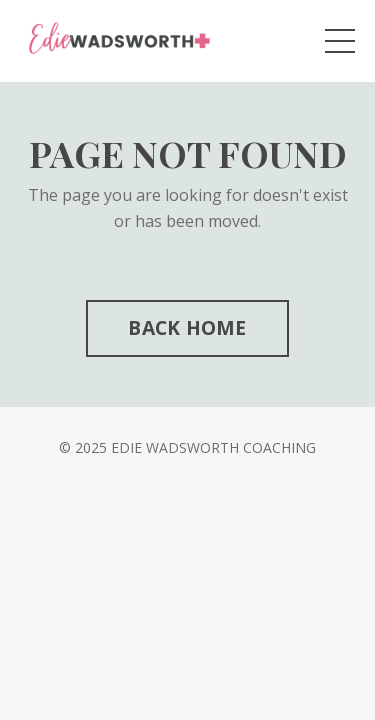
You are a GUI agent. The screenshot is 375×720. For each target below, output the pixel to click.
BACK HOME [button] (187, 327)
